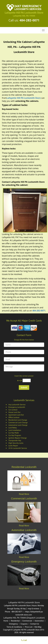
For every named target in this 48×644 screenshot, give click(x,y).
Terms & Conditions (14, 627)
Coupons (24, 624)
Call (24, 640)
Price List (29, 627)
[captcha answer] (27, 381)
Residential (15, 621)
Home (6, 621)
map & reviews (34, 609)
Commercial (27, 621)
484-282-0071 (30, 20)
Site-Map (38, 627)
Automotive (39, 621)
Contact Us (35, 624)
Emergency (13, 624)
